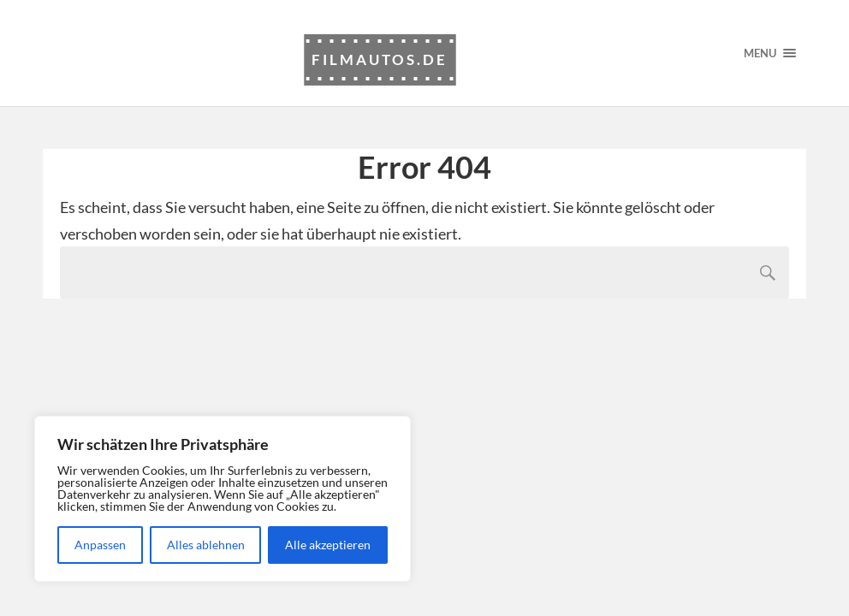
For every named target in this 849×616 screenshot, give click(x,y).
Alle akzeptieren (328, 545)
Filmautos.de (380, 59)
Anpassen (100, 545)
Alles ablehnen (206, 545)
